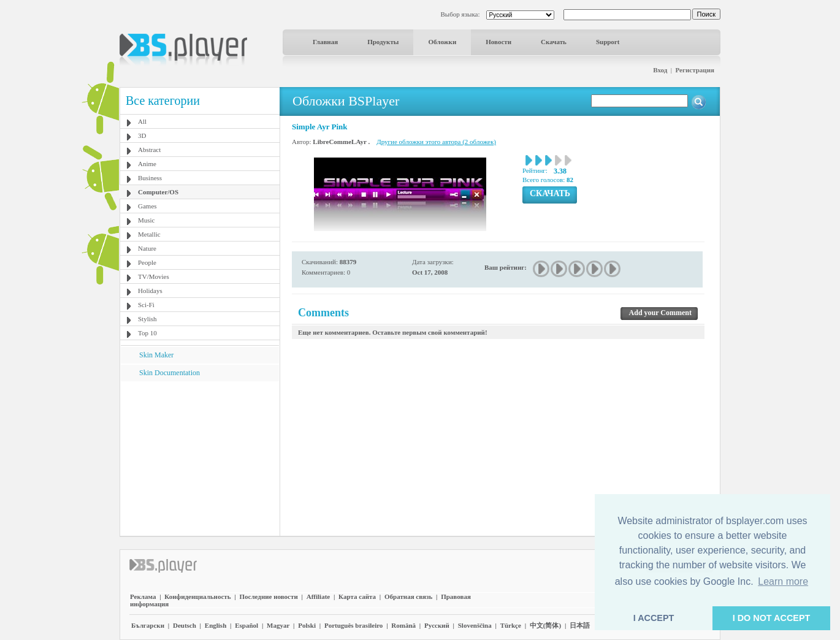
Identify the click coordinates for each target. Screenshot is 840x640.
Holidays (150, 291)
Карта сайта (357, 596)
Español (246, 625)
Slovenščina (475, 625)
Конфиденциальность (197, 596)
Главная (325, 42)
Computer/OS (158, 192)
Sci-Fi (146, 305)
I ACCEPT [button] (654, 618)
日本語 (580, 625)
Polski (307, 625)
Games (147, 206)
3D (142, 135)
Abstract (149, 150)
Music (147, 220)
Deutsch (185, 625)
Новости (498, 42)
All (142, 121)
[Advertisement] (200, 458)
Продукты (383, 42)
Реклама (143, 596)
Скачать (554, 42)
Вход (660, 70)
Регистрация (695, 70)
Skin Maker (156, 355)
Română (403, 625)
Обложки (442, 42)
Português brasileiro (353, 625)
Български (148, 625)
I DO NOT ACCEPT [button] (772, 618)
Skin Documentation (170, 373)
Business (150, 178)
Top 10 (147, 333)
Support (608, 42)
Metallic (149, 234)
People (147, 262)
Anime (147, 164)
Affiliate (318, 596)
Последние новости (268, 596)
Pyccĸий (437, 625)
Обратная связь (408, 596)
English (216, 625)
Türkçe (511, 625)
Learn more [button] (783, 581)
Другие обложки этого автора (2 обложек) (436, 142)
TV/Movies (154, 276)
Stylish (147, 319)
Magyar (278, 625)
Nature (147, 248)
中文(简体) (545, 625)
